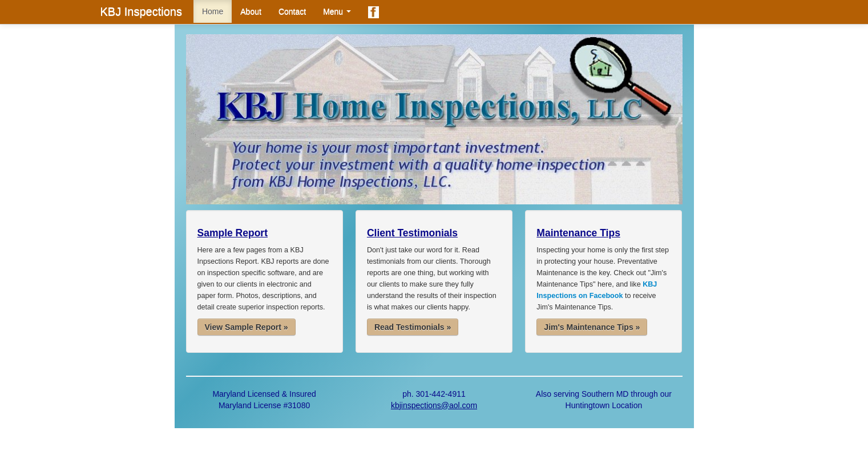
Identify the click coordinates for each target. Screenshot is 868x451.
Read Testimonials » (413, 327)
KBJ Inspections (141, 11)
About (251, 11)
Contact (292, 11)
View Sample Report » (247, 327)
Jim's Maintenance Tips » (592, 327)
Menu (337, 11)
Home (213, 11)
